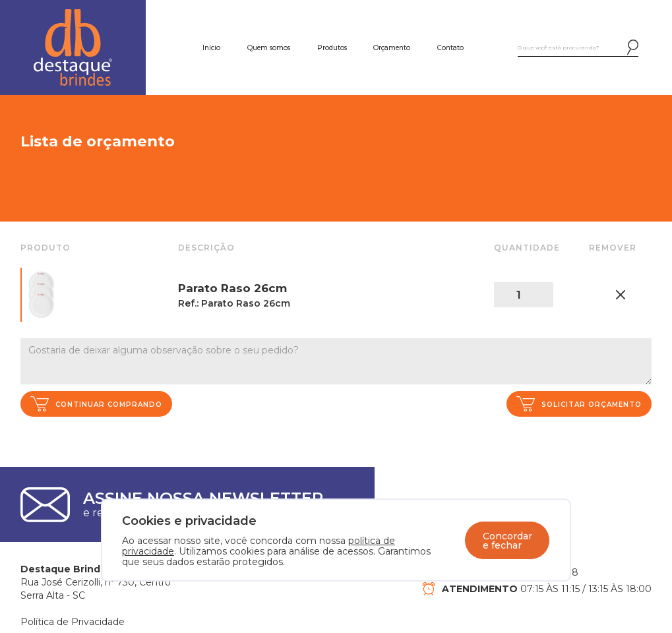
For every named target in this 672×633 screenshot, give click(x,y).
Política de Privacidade (73, 622)
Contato (450, 48)
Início (211, 48)
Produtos (332, 48)
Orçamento (392, 48)
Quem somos (269, 48)
